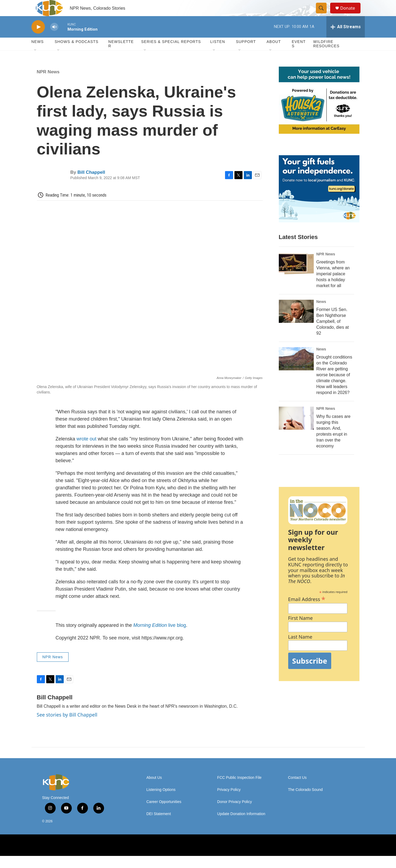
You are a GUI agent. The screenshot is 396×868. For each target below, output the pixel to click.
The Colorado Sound (305, 802)
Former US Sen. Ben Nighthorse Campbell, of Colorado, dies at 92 (333, 333)
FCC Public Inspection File (239, 790)
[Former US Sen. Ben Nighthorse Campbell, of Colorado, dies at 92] (296, 323)
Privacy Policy (229, 802)
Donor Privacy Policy (235, 814)
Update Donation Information (241, 826)
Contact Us (297, 790)
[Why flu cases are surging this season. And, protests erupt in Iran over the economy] (296, 430)
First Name (301, 630)
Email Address (307, 611)
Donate (351, 14)
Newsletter (121, 56)
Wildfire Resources (326, 56)
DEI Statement (159, 826)
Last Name (300, 649)
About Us (154, 790)
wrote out (87, 451)
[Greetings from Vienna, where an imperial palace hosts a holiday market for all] (296, 276)
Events (299, 56)
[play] (38, 39)
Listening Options (161, 802)
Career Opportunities (164, 814)
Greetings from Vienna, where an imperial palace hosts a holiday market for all (333, 286)
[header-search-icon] (324, 14)
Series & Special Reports (171, 54)
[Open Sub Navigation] (35, 62)
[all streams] (346, 39)
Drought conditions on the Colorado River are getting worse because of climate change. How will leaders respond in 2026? (334, 387)
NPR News (48, 84)
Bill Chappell (91, 184)
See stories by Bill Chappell (67, 727)
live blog (160, 637)
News (321, 314)
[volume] (54, 39)
